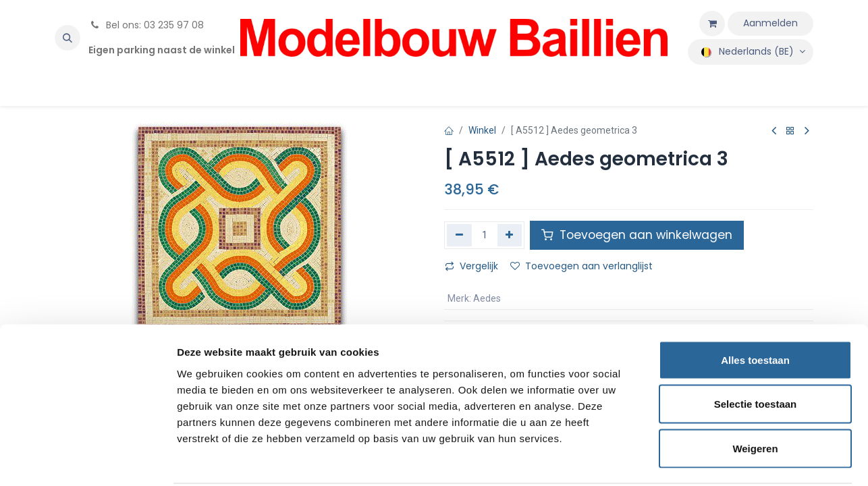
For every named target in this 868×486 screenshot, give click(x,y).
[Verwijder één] (459, 235)
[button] (67, 38)
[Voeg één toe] (510, 235)
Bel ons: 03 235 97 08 (146, 25)
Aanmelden (770, 23)
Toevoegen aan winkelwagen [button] (637, 235)
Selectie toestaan (756, 353)
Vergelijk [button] (471, 266)
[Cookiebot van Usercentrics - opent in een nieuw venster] (87, 460)
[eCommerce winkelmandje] (712, 24)
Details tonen (729, 459)
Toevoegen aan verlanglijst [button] (581, 266)
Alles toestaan (755, 309)
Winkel (482, 130)
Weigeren (755, 397)
